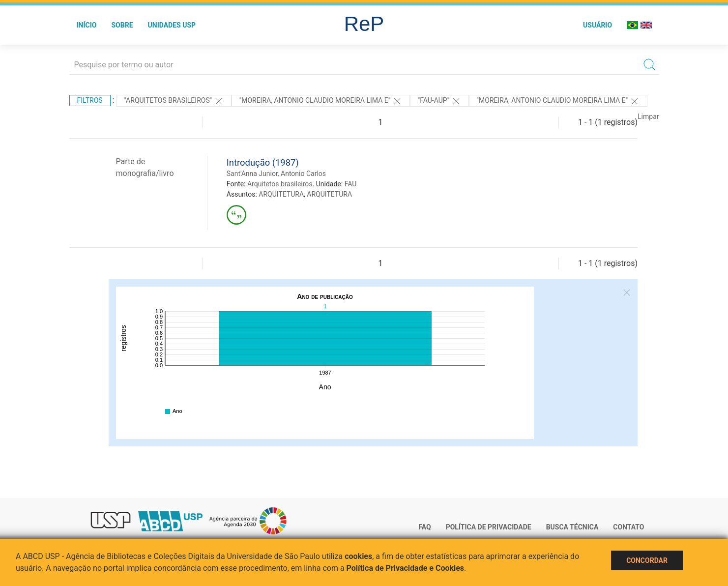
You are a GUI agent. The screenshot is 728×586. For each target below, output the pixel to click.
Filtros (90, 100)
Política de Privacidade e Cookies (406, 568)
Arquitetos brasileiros (280, 184)
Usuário (597, 25)
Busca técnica (572, 527)
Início (87, 25)
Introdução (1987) (263, 162)
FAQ (424, 527)
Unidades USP (172, 25)
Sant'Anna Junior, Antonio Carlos (276, 174)
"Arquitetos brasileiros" (174, 101)
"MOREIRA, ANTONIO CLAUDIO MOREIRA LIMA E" (321, 101)
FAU (351, 184)
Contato (628, 527)
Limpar (648, 117)
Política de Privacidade (489, 527)
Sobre (122, 25)
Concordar (647, 560)
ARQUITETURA (281, 194)
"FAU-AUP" (439, 101)
